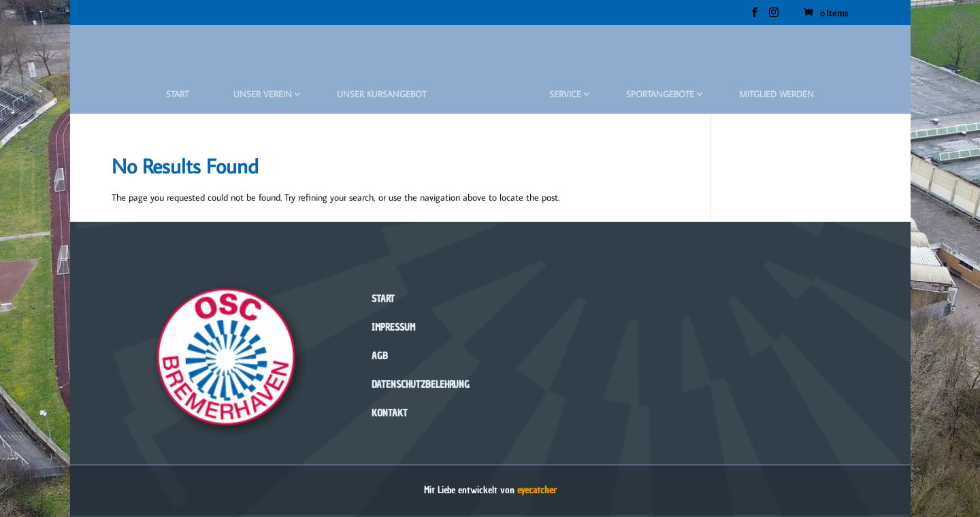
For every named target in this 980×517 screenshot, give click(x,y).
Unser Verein (263, 94)
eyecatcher (537, 490)
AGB (380, 356)
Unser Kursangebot (381, 94)
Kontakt (390, 413)
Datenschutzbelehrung (421, 385)
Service (565, 94)
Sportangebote (660, 94)
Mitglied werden (777, 94)
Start (177, 94)
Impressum (393, 328)
